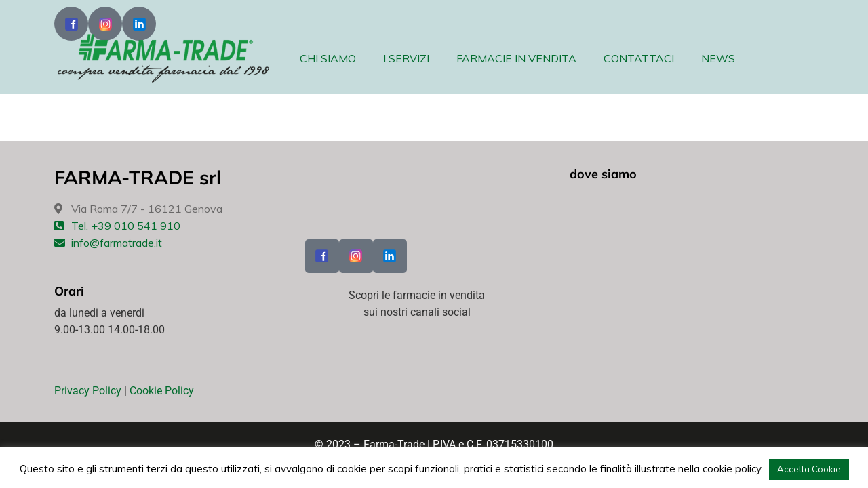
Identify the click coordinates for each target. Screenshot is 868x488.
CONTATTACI (639, 58)
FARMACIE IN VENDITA (516, 58)
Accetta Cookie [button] (809, 469)
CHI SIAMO (328, 58)
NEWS (718, 58)
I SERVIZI (406, 58)
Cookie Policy (162, 391)
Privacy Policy (88, 391)
